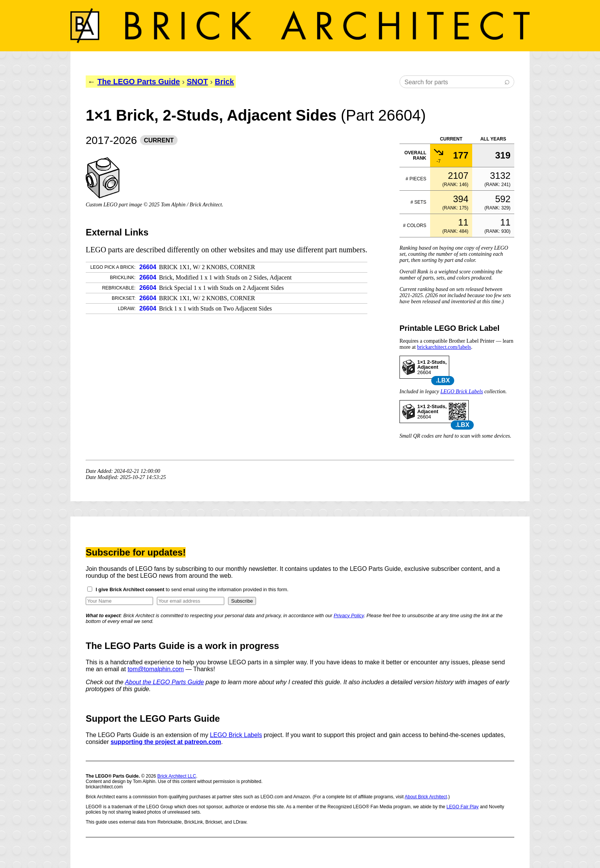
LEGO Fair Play (463, 807)
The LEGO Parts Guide (139, 82)
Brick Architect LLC (177, 776)
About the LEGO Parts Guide (165, 682)
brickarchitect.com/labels (444, 347)
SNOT (197, 82)
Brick (224, 82)
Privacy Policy (349, 615)
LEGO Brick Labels (462, 391)
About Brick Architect (426, 797)
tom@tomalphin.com (156, 669)
